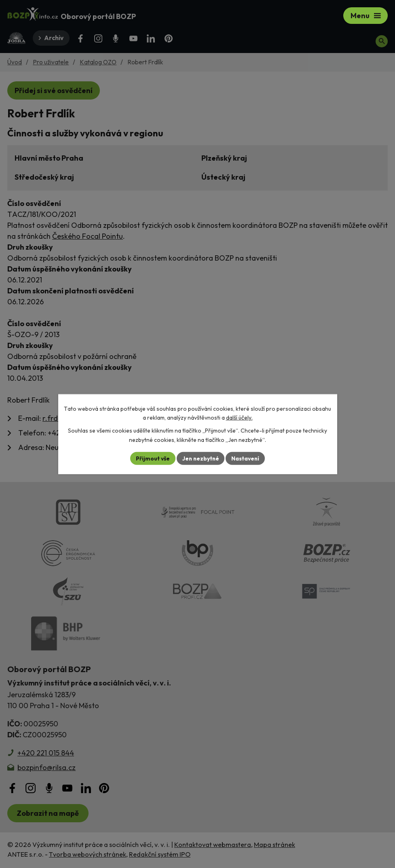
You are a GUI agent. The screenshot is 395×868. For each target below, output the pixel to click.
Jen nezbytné (201, 458)
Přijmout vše (152, 458)
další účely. (239, 418)
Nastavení (246, 458)
